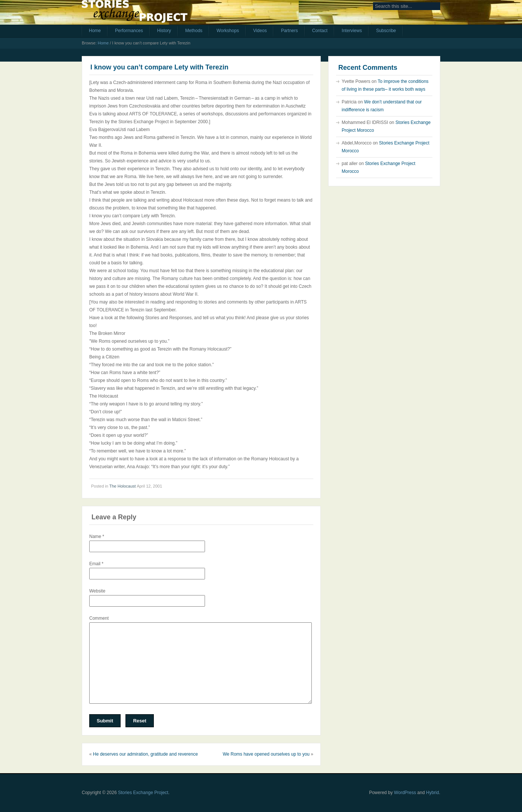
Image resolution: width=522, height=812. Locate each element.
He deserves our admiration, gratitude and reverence (145, 754)
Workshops (228, 31)
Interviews (352, 31)
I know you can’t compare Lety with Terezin (159, 67)
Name (97, 536)
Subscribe (386, 31)
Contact (320, 31)
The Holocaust (123, 486)
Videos (260, 31)
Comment (99, 618)
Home (95, 31)
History (164, 31)
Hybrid (433, 793)
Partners (289, 31)
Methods (194, 31)
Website (97, 591)
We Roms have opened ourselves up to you (266, 754)
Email (96, 564)
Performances (129, 31)
